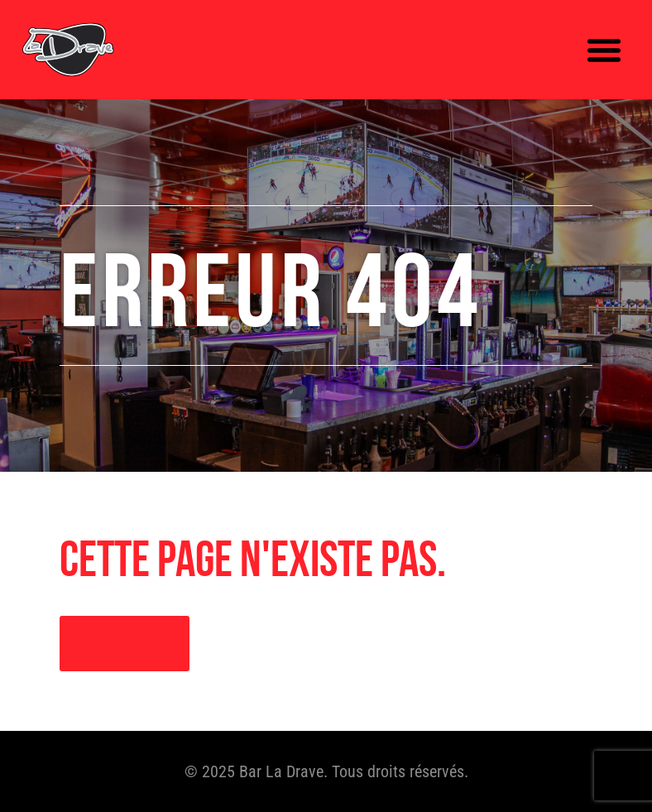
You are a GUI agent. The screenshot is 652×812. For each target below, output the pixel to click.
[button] (604, 50)
